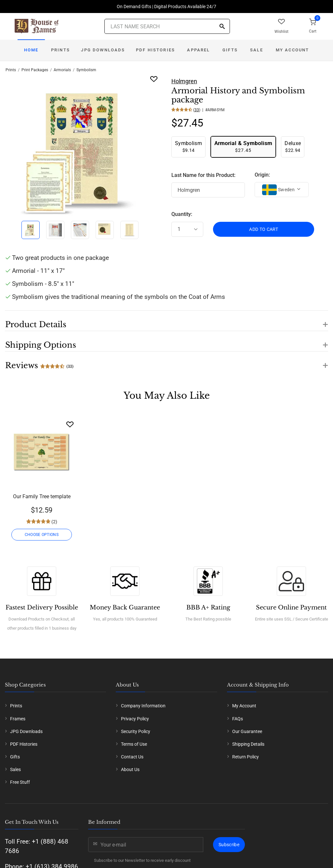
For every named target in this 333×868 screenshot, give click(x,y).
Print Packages (35, 70)
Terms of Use (134, 744)
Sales (15, 769)
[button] (166, 321)
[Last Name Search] (167, 26)
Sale (257, 50)
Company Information (143, 706)
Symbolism (86, 70)
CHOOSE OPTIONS (42, 535)
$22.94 (293, 147)
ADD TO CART (264, 229)
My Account (293, 50)
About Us (130, 769)
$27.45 (243, 147)
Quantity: (182, 214)
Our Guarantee (247, 731)
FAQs (238, 719)
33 (197, 110)
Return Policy (246, 757)
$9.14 (188, 147)
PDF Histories (155, 50)
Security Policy (136, 731)
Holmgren (184, 81)
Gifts (230, 50)
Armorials (62, 70)
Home (31, 50)
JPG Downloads (103, 50)
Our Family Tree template (42, 496)
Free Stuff (20, 782)
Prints (60, 50)
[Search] (222, 27)
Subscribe (229, 845)
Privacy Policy (135, 719)
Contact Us (132, 757)
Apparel (198, 50)
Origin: (262, 175)
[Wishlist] (70, 424)
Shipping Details (248, 744)
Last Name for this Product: (203, 175)
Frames (18, 719)
